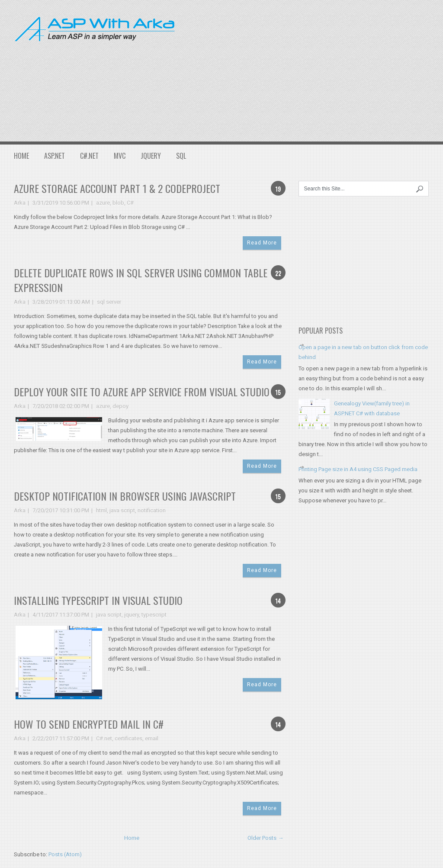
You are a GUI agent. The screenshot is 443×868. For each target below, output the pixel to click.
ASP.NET (55, 156)
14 (278, 600)
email (152, 738)
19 (278, 188)
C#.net (104, 738)
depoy (120, 406)
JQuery (151, 156)
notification (152, 510)
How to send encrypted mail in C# (89, 724)
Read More (262, 243)
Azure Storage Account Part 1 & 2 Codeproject (117, 188)
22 (278, 273)
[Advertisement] (316, 69)
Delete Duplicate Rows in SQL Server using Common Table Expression (141, 280)
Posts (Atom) (65, 854)
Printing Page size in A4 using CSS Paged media (358, 469)
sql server (109, 302)
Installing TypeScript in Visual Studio (98, 600)
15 (278, 392)
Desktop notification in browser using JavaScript (125, 496)
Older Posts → (265, 838)
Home (21, 156)
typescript (154, 615)
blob (118, 203)
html (101, 510)
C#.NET (89, 156)
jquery (132, 615)
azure (103, 203)
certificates (128, 738)
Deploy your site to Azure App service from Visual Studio (142, 392)
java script (122, 510)
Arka (20, 203)
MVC (120, 156)
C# (130, 203)
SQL (181, 156)
